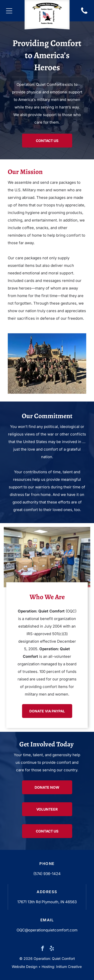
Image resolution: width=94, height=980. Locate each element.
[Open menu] (9, 11)
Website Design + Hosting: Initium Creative (47, 967)
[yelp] (52, 949)
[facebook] (42, 949)
